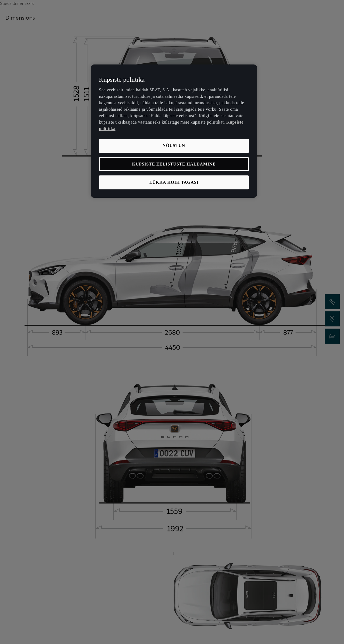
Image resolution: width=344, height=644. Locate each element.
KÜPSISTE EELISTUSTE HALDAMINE (174, 164)
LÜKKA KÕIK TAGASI (174, 182)
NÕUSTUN (174, 145)
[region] (174, 131)
